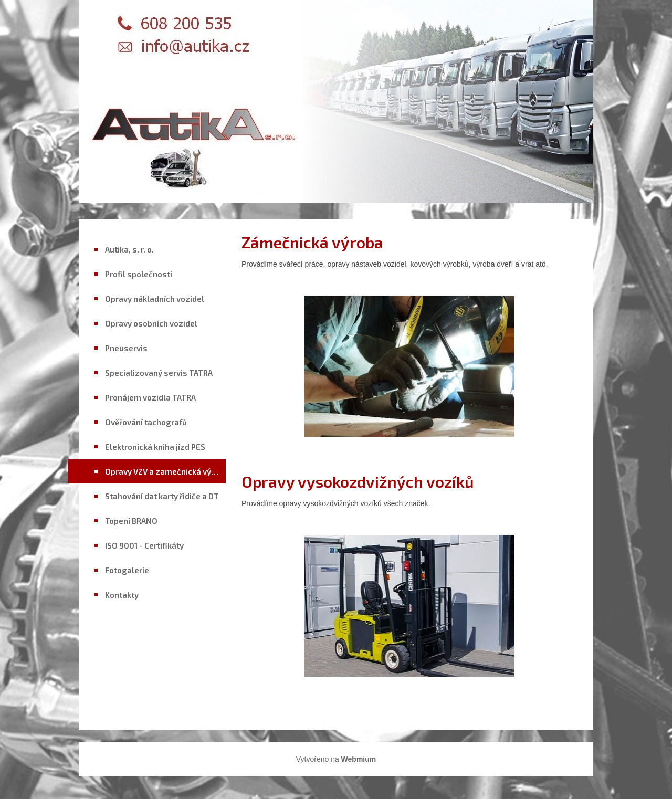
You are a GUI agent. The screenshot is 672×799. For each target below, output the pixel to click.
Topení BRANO (131, 521)
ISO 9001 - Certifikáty (144, 545)
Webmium (359, 759)
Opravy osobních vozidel (151, 323)
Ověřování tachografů (146, 422)
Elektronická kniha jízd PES (155, 447)
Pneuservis (126, 348)
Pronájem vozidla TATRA (150, 397)
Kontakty (122, 595)
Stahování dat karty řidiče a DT (162, 496)
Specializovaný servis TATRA (159, 373)
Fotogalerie (127, 570)
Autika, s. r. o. (129, 249)
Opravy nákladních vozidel (155, 299)
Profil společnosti (139, 274)
